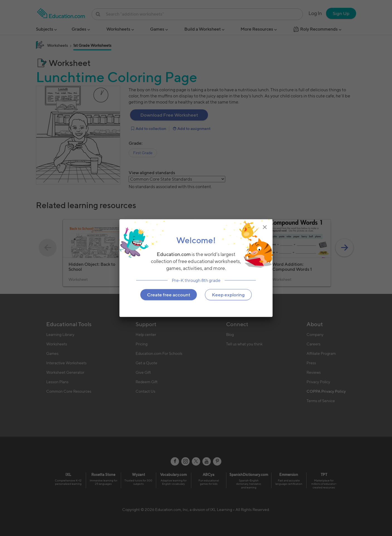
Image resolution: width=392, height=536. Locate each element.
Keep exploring (228, 294)
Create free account (169, 294)
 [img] (265, 227)
